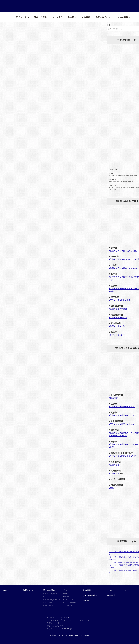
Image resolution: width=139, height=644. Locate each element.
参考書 (65, 594)
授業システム (47, 597)
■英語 (111, 251)
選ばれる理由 (40, 17)
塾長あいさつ (23, 17)
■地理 (132, 277)
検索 (109, 25)
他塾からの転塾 (48, 606)
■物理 (123, 289)
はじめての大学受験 (70, 603)
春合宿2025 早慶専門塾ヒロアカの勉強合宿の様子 (124, 176)
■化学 (128, 289)
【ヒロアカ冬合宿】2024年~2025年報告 (121, 182)
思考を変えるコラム (70, 600)
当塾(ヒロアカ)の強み (50, 594)
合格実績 (86, 17)
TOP (5, 590)
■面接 (111, 291)
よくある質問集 (123, 17)
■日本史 (126, 251)
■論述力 (133, 268)
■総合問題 (113, 398)
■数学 (132, 259)
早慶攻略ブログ (103, 17)
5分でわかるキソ (68, 606)
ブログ (66, 590)
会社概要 (87, 600)
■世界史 (118, 251)
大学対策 (66, 597)
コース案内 (57, 17)
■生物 (134, 289)
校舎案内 (72, 17)
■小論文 (133, 251)
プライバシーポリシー (118, 590)
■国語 (117, 407)
